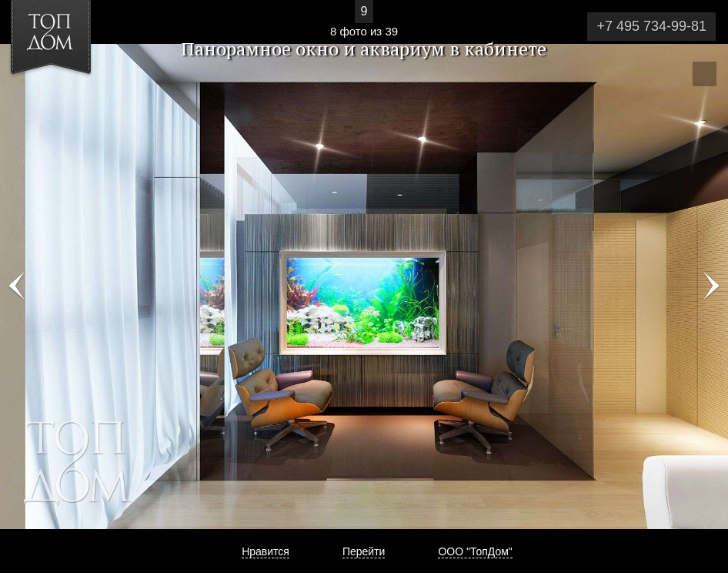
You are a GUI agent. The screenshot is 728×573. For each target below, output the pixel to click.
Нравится (265, 551)
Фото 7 (17, 286)
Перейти (364, 551)
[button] (68, 101)
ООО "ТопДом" (475, 551)
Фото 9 (711, 286)
